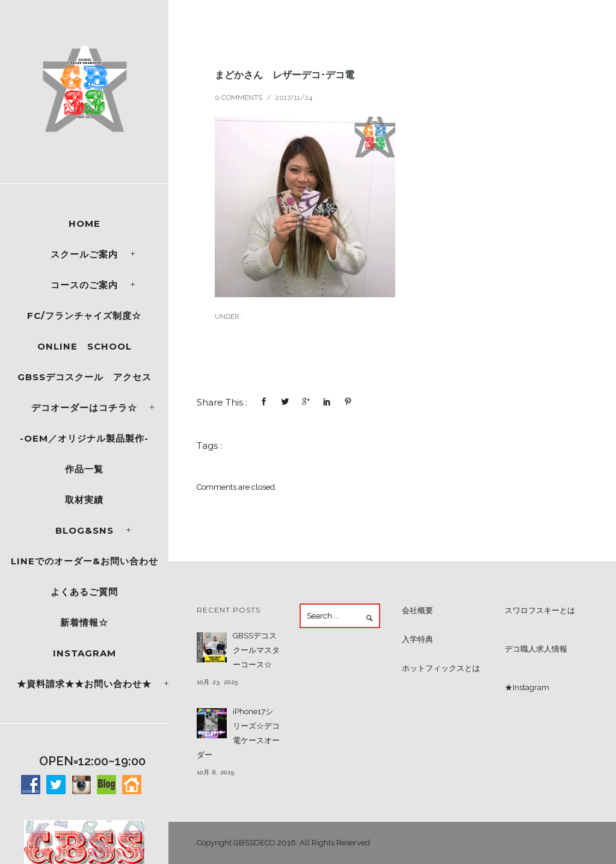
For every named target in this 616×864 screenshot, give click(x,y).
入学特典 (417, 639)
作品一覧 (84, 469)
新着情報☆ (84, 622)
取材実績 (84, 500)
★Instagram (527, 687)
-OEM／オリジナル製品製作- (84, 438)
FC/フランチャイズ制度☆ (84, 316)
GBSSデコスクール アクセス (85, 377)
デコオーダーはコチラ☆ (84, 408)
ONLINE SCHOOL (85, 346)
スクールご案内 (84, 254)
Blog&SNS (85, 530)
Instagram (85, 653)
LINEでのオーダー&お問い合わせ (85, 561)
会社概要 (417, 610)
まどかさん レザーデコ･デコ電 (285, 75)
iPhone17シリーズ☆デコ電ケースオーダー (238, 733)
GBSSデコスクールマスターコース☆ (256, 650)
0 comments (239, 97)
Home (85, 224)
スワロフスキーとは (540, 610)
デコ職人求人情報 (536, 649)
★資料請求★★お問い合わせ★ (84, 684)
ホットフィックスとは (441, 668)
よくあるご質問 (84, 592)
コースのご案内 (84, 285)
